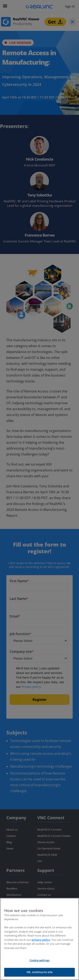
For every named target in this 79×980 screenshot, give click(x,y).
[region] (39, 939)
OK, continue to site (39, 972)
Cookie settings (39, 960)
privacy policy (41, 940)
